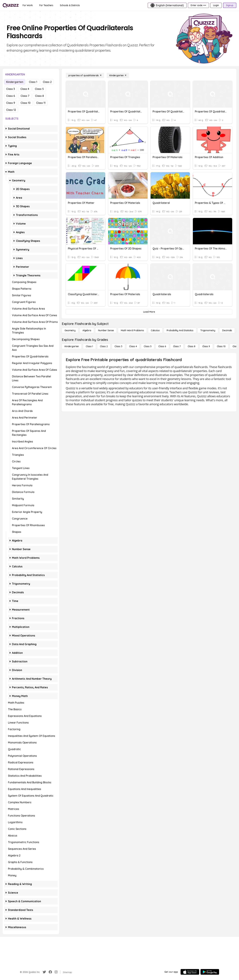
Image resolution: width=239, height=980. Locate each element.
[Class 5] (148, 346)
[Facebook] (50, 972)
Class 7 (25, 96)
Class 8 (39, 96)
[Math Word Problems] (132, 330)
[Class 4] (133, 346)
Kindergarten (15, 82)
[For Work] (28, 5)
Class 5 (39, 89)
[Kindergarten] (118, 75)
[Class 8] (192, 346)
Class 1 (33, 82)
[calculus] (155, 330)
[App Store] (190, 972)
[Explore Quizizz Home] (11, 5)
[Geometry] (70, 330)
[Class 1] (89, 346)
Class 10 (26, 103)
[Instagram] (56, 972)
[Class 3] (118, 346)
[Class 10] (221, 346)
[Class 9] (206, 346)
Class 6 (11, 96)
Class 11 (41, 103)
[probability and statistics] (180, 330)
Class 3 (10, 89)
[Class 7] (177, 346)
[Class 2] (104, 346)
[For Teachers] (46, 5)
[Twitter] (44, 972)
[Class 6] (162, 346)
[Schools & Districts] (70, 5)
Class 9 (11, 103)
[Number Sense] (106, 330)
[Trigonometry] (208, 330)
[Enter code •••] (198, 5)
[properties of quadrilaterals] (85, 75)
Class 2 (47, 82)
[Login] (216, 5)
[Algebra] (87, 330)
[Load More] (149, 312)
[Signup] (230, 5)
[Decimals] (227, 330)
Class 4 (25, 89)
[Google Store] (210, 972)
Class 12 (11, 110)
